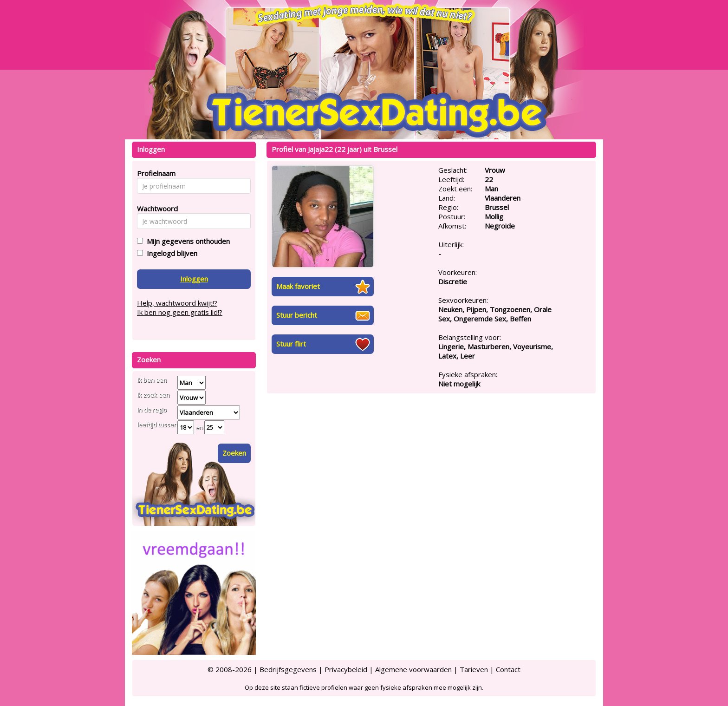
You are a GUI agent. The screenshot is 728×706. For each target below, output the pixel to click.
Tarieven (474, 669)
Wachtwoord (155, 209)
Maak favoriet (298, 286)
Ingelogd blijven (170, 253)
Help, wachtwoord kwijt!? (177, 303)
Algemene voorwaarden (413, 669)
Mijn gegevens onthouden (186, 241)
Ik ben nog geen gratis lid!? (180, 312)
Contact (508, 669)
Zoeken (234, 453)
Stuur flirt (291, 344)
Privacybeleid (346, 669)
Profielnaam (155, 173)
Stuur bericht (297, 315)
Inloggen (194, 279)
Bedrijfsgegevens (288, 669)
